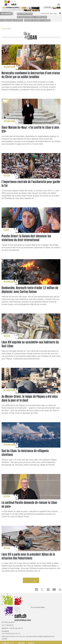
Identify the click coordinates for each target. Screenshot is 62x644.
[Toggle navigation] (58, 3)
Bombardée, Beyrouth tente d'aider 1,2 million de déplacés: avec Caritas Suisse (30, 290)
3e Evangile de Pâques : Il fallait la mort (32, 17)
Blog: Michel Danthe (25, 14)
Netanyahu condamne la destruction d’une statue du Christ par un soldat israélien (31, 75)
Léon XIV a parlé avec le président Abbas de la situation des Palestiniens (28, 556)
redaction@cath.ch (16, 628)
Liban (4, 29)
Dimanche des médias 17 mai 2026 (37, 20)
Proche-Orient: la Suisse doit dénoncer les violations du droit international (26, 238)
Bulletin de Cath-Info (18, 636)
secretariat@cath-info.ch (11, 634)
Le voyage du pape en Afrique (11, 20)
